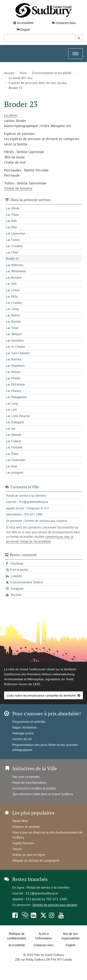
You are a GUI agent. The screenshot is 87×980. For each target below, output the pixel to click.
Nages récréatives (25, 727)
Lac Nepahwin (15, 366)
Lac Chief (12, 252)
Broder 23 (16, 88)
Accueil (9, 73)
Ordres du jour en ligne (29, 855)
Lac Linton (13, 290)
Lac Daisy (12, 454)
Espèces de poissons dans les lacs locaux (38, 83)
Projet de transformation (29, 782)
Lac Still (11, 284)
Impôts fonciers (23, 843)
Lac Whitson (14, 334)
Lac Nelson (13, 372)
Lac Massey (13, 391)
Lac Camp (12, 309)
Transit (17, 849)
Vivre (23, 73)
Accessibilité (25, 23)
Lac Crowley (14, 303)
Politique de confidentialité (17, 936)
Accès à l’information (43, 936)
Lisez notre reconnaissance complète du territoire (41, 695)
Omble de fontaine (18, 188)
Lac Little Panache (18, 416)
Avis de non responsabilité (70, 936)
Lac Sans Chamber (18, 353)
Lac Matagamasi (16, 397)
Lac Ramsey (14, 359)
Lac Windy (13, 208)
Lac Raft (11, 221)
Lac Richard (14, 278)
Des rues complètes (26, 777)
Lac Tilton (12, 215)
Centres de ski (22, 739)
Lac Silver (12, 328)
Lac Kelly (12, 296)
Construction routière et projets (34, 788)
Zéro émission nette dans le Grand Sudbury (43, 794)
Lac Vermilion (15, 340)
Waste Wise (20, 821)
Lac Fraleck (13, 441)
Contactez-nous (66, 23)
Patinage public (23, 733)
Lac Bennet (13, 321)
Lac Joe (11, 429)
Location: (11, 115)
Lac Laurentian (16, 233)
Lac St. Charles (15, 347)
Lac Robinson (15, 265)
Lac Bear (12, 466)
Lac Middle (13, 378)
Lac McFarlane (15, 384)
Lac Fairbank (14, 447)
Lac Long (12, 403)
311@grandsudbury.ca (42, 893)
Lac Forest (13, 240)
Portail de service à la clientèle (48, 887)
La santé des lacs (21, 78)
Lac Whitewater (16, 271)
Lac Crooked (14, 246)
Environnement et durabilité (52, 73)
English (25, 30)
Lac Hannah (14, 435)
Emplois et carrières (26, 827)
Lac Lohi (11, 410)
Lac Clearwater (16, 460)
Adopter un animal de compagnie (36, 860)
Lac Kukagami (15, 422)
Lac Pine (12, 227)
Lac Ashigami (15, 472)
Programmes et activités (29, 722)
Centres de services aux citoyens (55, 905)
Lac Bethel (13, 315)
